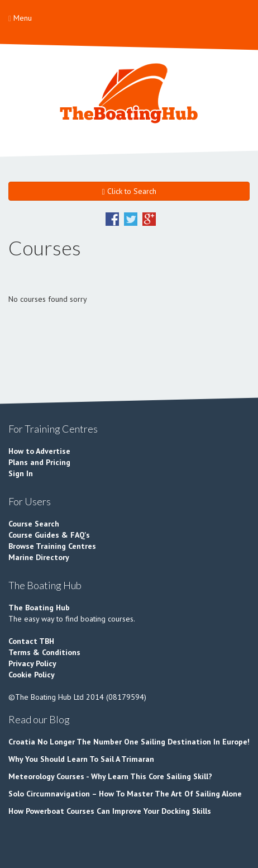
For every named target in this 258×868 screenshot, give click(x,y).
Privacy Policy (32, 663)
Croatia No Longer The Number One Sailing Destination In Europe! (129, 742)
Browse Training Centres (52, 546)
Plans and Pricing (39, 462)
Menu (20, 18)
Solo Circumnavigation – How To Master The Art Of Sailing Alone (125, 794)
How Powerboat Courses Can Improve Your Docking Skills (110, 811)
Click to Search (129, 191)
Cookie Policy (32, 675)
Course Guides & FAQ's (49, 535)
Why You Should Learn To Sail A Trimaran (81, 759)
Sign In (21, 473)
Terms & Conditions (44, 652)
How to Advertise (39, 451)
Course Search (34, 524)
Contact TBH (31, 641)
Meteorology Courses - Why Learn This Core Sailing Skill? (110, 776)
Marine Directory (39, 557)
